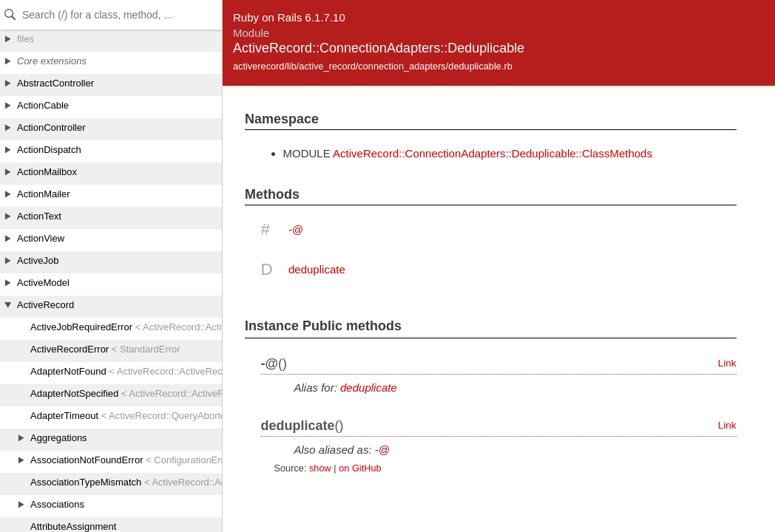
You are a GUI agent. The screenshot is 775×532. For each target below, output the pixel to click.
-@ (296, 229)
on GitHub (360, 468)
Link (727, 363)
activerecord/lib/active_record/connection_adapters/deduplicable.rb (373, 66)
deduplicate (317, 269)
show (320, 468)
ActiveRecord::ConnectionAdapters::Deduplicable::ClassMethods (493, 153)
